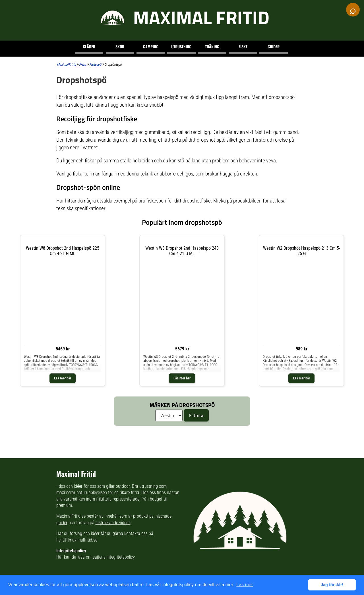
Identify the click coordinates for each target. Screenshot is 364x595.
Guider (274, 47)
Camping (151, 47)
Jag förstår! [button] (332, 585)
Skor (120, 47)
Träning (212, 47)
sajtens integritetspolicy (114, 557)
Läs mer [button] (245, 585)
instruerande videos (113, 523)
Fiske (243, 47)
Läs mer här (63, 378)
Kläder (89, 47)
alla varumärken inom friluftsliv (84, 499)
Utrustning (181, 47)
